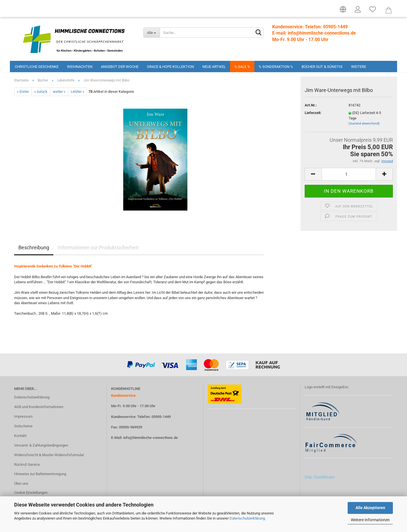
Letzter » (77, 103)
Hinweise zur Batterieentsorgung (40, 485)
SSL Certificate (320, 488)
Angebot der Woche (120, 67)
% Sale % (242, 67)
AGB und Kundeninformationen (39, 418)
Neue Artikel (214, 67)
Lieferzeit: (313, 124)
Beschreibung (34, 259)
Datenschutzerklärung (247, 518)
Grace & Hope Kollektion (170, 67)
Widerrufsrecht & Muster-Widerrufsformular (49, 466)
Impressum (23, 428)
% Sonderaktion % (276, 67)
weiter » (59, 103)
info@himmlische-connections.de (151, 449)
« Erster (23, 103)
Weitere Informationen (370, 520)
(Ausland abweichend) (364, 135)
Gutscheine (23, 437)
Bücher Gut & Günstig (322, 67)
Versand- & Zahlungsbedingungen (41, 457)
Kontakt (20, 447)
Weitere (359, 67)
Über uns (21, 495)
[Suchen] (258, 33)
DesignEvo (340, 398)
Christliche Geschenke (37, 67)
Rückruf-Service (27, 476)
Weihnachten (80, 67)
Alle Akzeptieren (370, 508)
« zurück (41, 103)
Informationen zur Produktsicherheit (98, 259)
